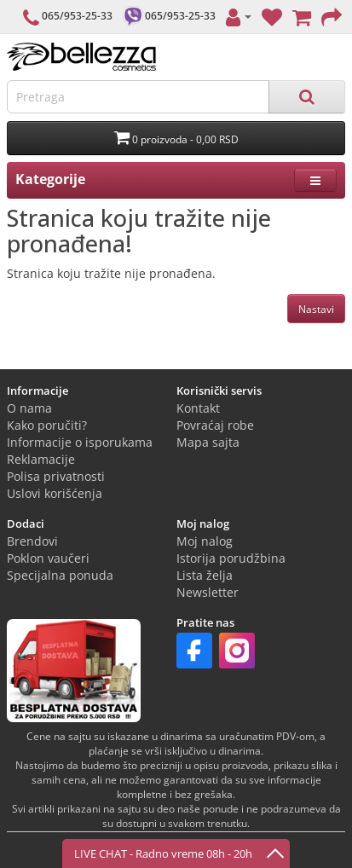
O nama (29, 408)
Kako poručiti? (47, 425)
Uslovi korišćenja (55, 493)
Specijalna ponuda (60, 575)
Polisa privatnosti (56, 476)
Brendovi (32, 541)
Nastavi (316, 309)
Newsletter (208, 592)
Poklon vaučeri (48, 558)
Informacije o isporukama (80, 442)
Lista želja (205, 575)
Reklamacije (41, 459)
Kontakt (198, 408)
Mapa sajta (208, 442)
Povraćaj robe (215, 425)
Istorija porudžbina (231, 558)
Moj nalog (205, 541)
